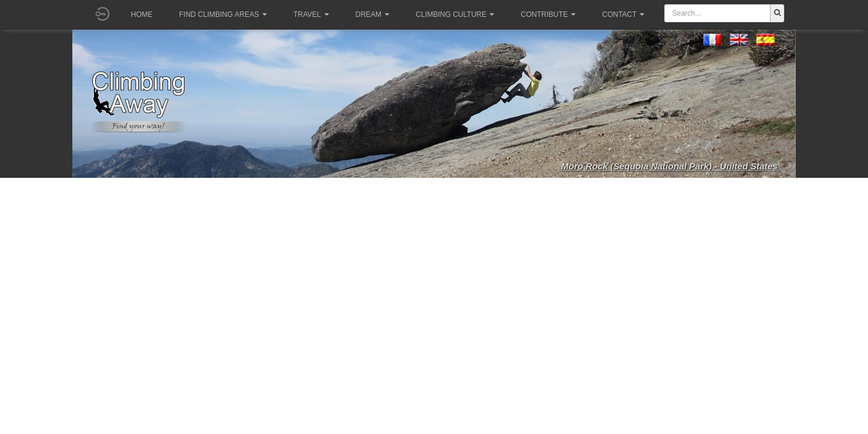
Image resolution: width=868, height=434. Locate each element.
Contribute (548, 14)
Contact (623, 14)
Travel (311, 14)
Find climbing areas (223, 14)
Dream (373, 14)
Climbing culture (455, 14)
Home (142, 14)
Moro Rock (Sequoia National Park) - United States (669, 166)
